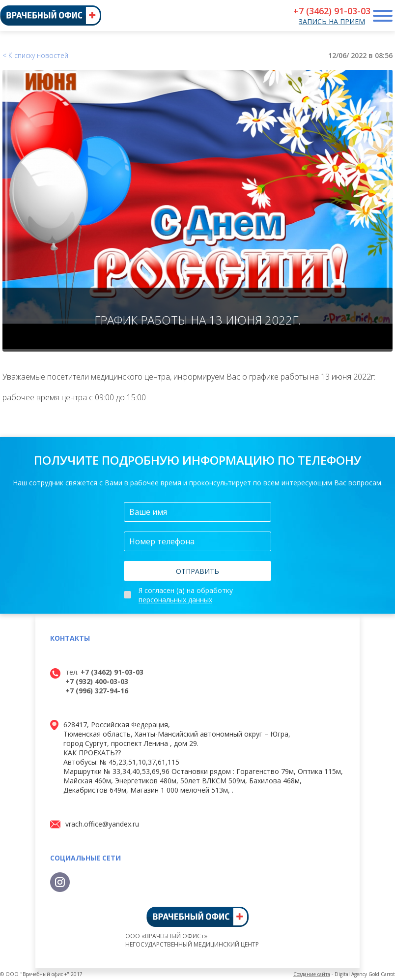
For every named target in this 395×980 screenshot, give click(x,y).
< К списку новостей (35, 55)
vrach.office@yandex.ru (102, 824)
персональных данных (175, 600)
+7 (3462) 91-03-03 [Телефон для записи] (332, 11)
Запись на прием (332, 21)
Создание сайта (312, 974)
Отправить (197, 571)
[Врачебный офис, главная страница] (51, 15)
